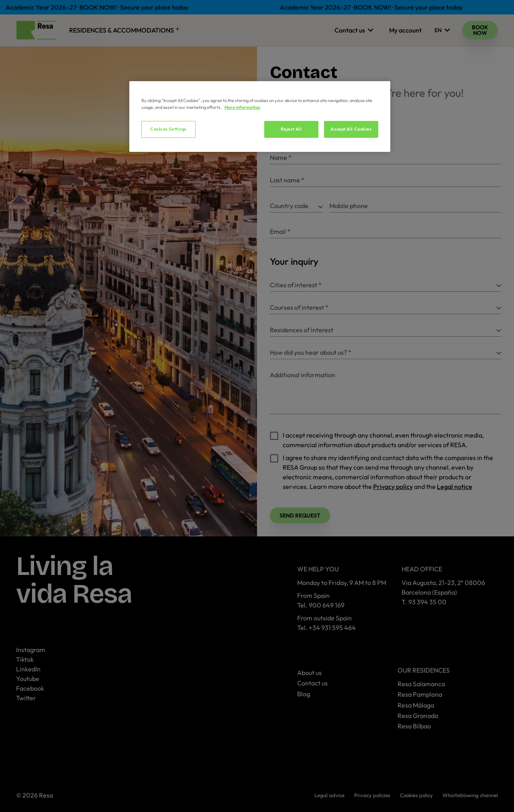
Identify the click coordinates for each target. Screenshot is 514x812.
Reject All (291, 129)
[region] (260, 117)
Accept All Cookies (351, 129)
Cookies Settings (168, 129)
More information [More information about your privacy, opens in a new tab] (242, 107)
